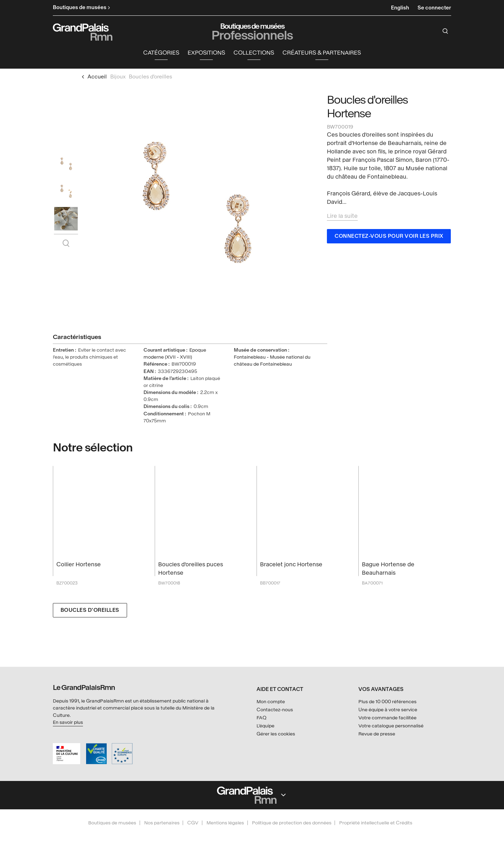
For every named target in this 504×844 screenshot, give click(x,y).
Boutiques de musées (112, 823)
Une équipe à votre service (388, 710)
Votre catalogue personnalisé (391, 726)
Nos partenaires (162, 823)
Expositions (206, 54)
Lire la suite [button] (342, 218)
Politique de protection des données (292, 823)
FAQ (261, 718)
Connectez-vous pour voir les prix (389, 238)
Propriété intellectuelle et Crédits (376, 823)
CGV (193, 823)
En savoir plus (68, 722)
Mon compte (271, 702)
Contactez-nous (275, 710)
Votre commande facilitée (387, 718)
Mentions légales (225, 823)
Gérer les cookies (276, 734)
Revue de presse (377, 734)
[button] (161, 55)
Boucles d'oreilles (90, 612)
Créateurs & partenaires (322, 54)
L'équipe (265, 726)
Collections (254, 54)
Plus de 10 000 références (387, 702)
